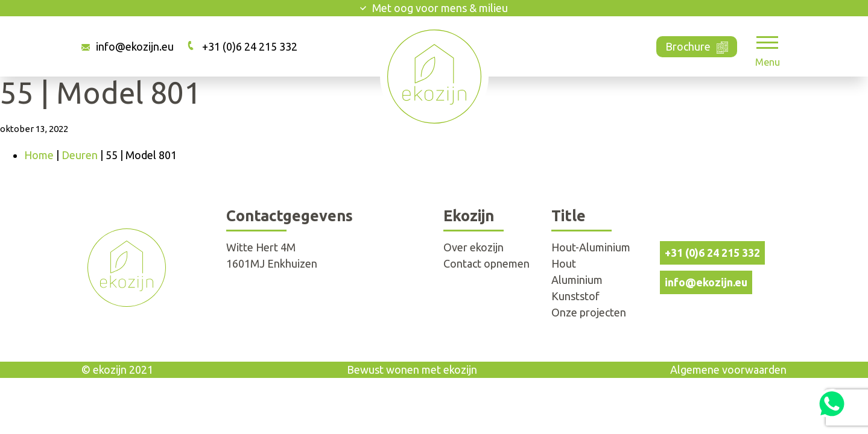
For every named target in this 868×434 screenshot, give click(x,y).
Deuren (80, 155)
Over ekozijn (474, 247)
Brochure (697, 46)
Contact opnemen (486, 263)
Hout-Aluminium (591, 247)
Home (39, 155)
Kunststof (575, 296)
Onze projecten (589, 312)
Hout (564, 263)
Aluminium (577, 280)
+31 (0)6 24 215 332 (250, 46)
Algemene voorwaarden (728, 370)
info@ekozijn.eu (135, 46)
